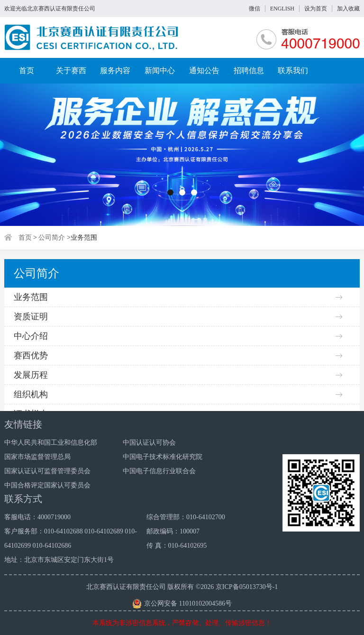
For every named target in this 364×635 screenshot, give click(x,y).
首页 (27, 70)
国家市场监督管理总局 (37, 457)
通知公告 (204, 70)
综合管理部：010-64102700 (186, 517)
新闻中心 (160, 70)
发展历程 (31, 375)
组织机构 (31, 394)
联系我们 (293, 70)
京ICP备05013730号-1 (247, 587)
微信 (255, 9)
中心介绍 (31, 336)
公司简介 (52, 238)
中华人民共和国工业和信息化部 (51, 443)
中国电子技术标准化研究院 (163, 457)
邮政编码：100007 (173, 531)
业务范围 (31, 297)
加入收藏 (348, 9)
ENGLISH (282, 9)
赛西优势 (31, 355)
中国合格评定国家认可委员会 (47, 485)
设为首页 (316, 9)
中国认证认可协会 (149, 443)
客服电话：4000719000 (37, 517)
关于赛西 (71, 70)
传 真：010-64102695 (177, 546)
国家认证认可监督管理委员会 (47, 471)
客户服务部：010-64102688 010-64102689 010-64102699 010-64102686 (71, 538)
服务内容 (115, 70)
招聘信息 (249, 70)
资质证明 (31, 317)
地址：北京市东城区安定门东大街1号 (59, 560)
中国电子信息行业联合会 (159, 471)
